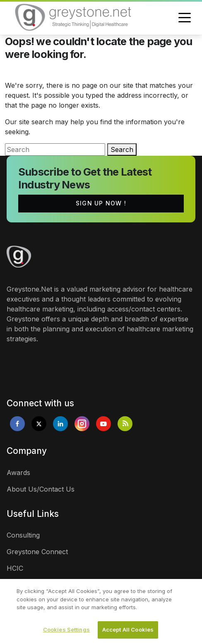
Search (122, 150)
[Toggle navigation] (185, 18)
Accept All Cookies (128, 632)
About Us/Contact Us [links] (41, 489)
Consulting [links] (23, 535)
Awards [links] (18, 473)
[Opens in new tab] (17, 424)
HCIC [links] (15, 568)
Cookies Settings (66, 632)
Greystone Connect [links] (37, 552)
